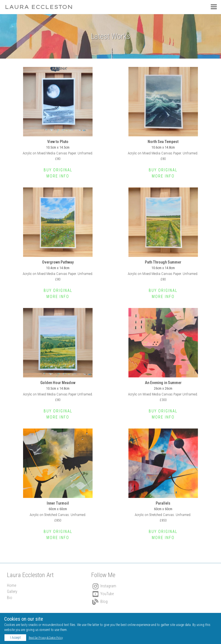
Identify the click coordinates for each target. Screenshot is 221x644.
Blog (99, 602)
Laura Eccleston (39, 7)
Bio (10, 598)
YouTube (102, 594)
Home (12, 585)
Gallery (12, 592)
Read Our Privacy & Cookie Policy (46, 638)
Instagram (104, 586)
